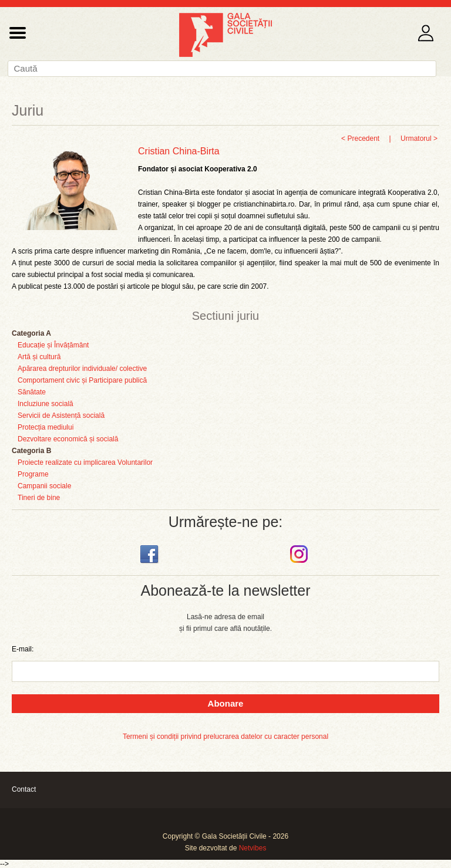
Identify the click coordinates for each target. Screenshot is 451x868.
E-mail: (23, 649)
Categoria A (31, 333)
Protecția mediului (46, 427)
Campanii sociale (44, 486)
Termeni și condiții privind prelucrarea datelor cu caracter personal (225, 737)
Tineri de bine (39, 498)
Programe (33, 474)
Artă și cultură (39, 357)
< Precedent (360, 139)
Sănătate (32, 392)
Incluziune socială (46, 404)
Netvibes (253, 848)
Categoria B (31, 451)
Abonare (226, 703)
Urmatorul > (419, 139)
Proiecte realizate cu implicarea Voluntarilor (85, 462)
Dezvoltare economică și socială (68, 439)
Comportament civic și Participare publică (82, 380)
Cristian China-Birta (179, 151)
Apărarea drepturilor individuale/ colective (82, 369)
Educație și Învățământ (53, 345)
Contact (24, 789)
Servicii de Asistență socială (61, 416)
